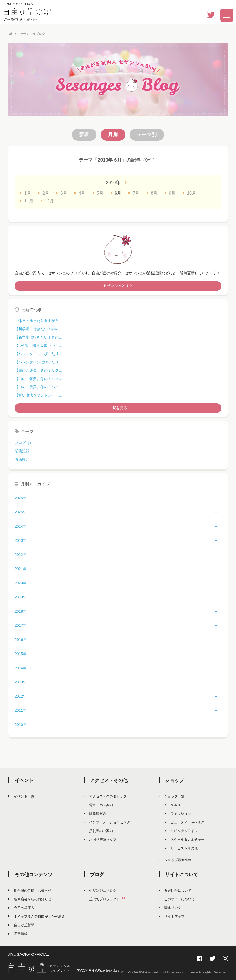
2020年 (21, 583)
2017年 (21, 625)
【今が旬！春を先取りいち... (38, 345)
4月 (80, 193)
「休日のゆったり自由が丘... (38, 320)
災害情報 (18, 934)
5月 (98, 193)
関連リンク (170, 908)
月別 (113, 134)
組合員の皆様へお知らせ (30, 890)
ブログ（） (24, 442)
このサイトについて (177, 899)
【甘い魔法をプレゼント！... (38, 395)
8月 (152, 193)
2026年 (21, 498)
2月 (44, 193)
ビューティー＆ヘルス (185, 822)
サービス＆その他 (181, 848)
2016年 (21, 640)
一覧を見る (118, 408)
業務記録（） (26, 451)
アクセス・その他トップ (105, 796)
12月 (47, 201)
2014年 (21, 668)
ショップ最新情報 (175, 860)
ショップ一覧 (172, 796)
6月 (116, 193)
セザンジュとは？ (118, 286)
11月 (27, 201)
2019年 (21, 597)
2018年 (21, 611)
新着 (84, 134)
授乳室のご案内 (98, 831)
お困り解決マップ (100, 840)
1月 (26, 193)
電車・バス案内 (98, 805)
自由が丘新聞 (21, 925)
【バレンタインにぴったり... (38, 354)
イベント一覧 (21, 796)
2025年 (21, 512)
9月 (170, 193)
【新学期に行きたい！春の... (38, 329)
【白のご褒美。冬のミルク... (38, 370)
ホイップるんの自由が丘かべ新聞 (37, 916)
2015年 (21, 654)
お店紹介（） (26, 459)
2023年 (21, 540)
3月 (62, 193)
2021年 (21, 569)
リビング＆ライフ (181, 831)
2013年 (21, 682)
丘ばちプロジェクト (107, 899)
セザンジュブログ (100, 890)
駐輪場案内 (95, 814)
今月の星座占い (23, 908)
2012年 (21, 696)
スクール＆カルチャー (185, 840)
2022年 (21, 555)
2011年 (21, 710)
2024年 (21, 526)
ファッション (178, 814)
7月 (134, 193)
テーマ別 (147, 134)
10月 (189, 193)
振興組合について (175, 890)
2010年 (21, 725)
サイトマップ (172, 916)
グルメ (173, 805)
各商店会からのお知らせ (30, 899)
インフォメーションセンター (109, 822)
